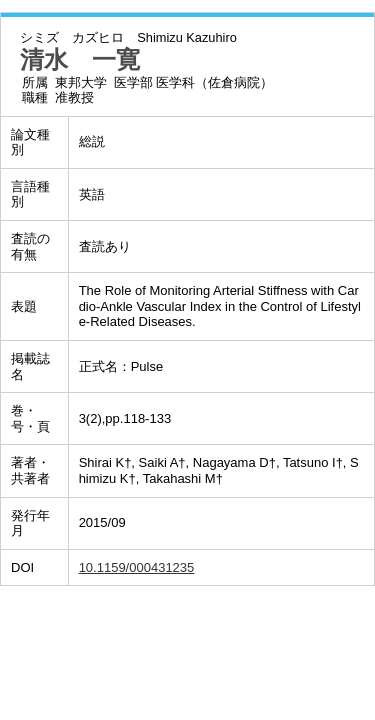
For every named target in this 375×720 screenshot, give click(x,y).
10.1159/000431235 (137, 567)
